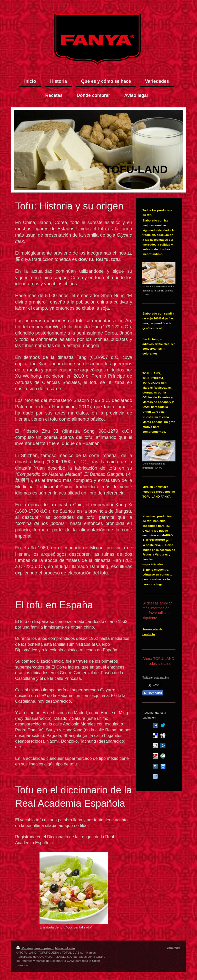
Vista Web (174, 948)
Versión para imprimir (35, 948)
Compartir (153, 693)
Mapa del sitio (65, 948)
